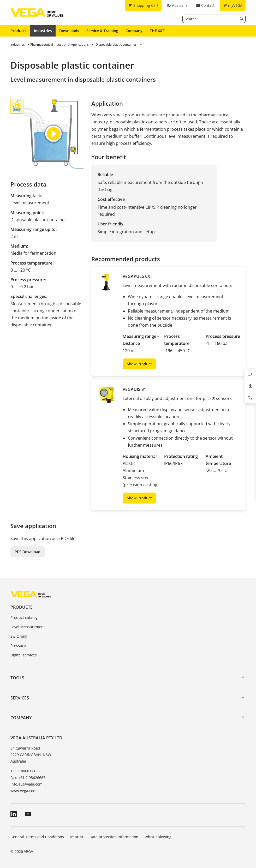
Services (20, 698)
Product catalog (24, 617)
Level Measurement (28, 627)
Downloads (69, 31)
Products (19, 31)
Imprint (77, 837)
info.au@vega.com (26, 784)
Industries (43, 31)
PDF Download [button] (28, 552)
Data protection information (114, 837)
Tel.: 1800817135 (25, 771)
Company (134, 31)
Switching (19, 636)
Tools (17, 678)
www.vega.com (23, 791)
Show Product (139, 364)
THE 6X (157, 31)
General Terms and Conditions (37, 837)
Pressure (18, 646)
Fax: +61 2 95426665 (28, 778)
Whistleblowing (158, 837)
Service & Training (102, 31)
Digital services (24, 655)
